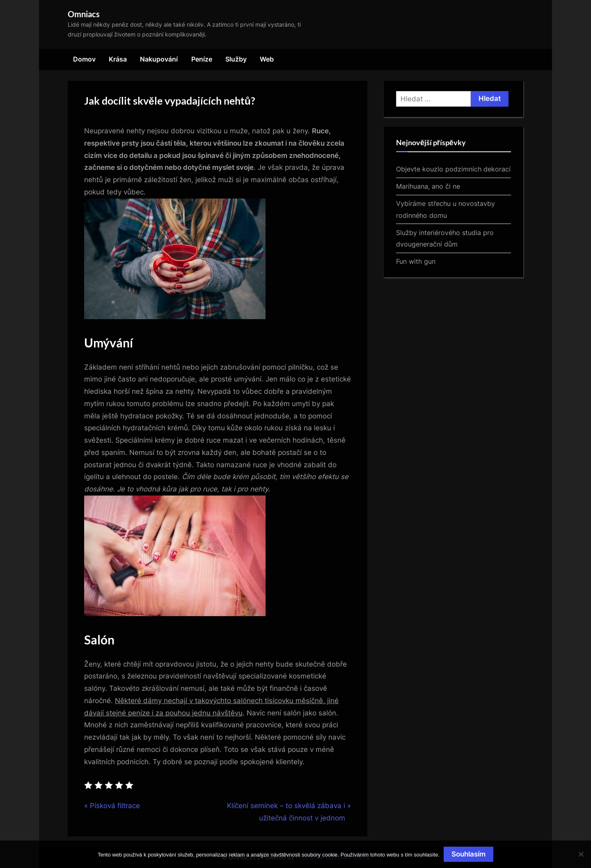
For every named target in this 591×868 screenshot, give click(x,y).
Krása (118, 59)
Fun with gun (416, 261)
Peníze (202, 59)
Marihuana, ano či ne (428, 186)
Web (267, 59)
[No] (581, 854)
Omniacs (84, 14)
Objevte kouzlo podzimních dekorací (453, 169)
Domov (84, 59)
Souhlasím (468, 854)
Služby (236, 59)
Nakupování (159, 59)
